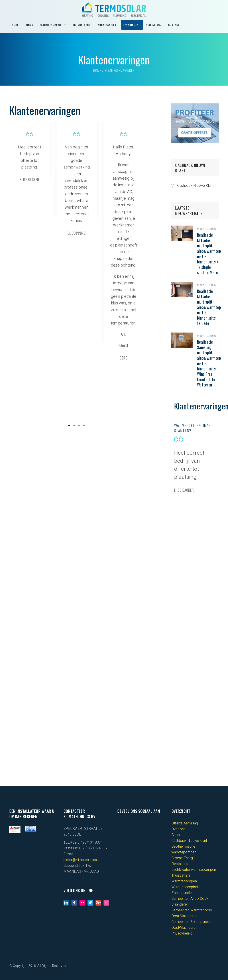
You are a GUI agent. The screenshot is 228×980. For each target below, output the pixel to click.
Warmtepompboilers (187, 887)
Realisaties (180, 864)
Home (97, 71)
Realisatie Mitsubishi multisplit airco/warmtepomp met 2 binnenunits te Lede (212, 307)
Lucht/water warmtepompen (194, 870)
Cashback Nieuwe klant (189, 841)
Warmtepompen (184, 881)
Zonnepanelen (182, 893)
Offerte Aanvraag (185, 823)
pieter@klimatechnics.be (82, 860)
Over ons (178, 829)
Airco (176, 835)
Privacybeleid (182, 933)
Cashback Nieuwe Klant (195, 186)
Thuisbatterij (181, 875)
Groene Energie (183, 858)
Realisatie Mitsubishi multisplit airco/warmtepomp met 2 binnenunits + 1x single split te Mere (212, 254)
